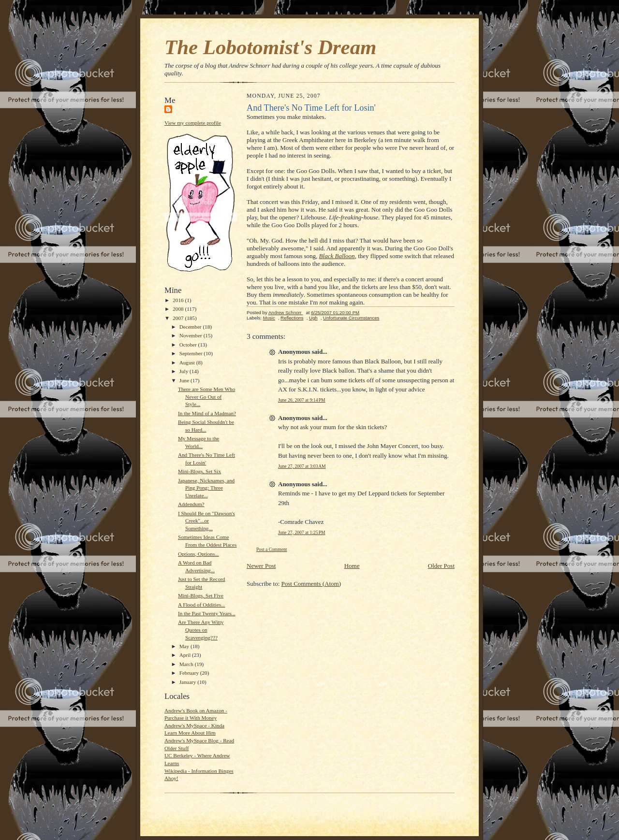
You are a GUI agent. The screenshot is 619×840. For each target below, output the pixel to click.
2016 (179, 300)
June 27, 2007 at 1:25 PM (302, 532)
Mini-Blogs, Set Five (201, 595)
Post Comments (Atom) (311, 584)
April (186, 655)
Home (352, 566)
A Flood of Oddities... (201, 605)
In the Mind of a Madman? (207, 413)
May (185, 646)
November (192, 335)
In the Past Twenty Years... (207, 613)
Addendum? (191, 504)
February (190, 673)
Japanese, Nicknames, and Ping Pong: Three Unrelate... (206, 488)
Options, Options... (199, 554)
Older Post (441, 566)
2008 (179, 309)
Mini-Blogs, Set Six (199, 471)
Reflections (292, 318)
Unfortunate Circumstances (351, 318)
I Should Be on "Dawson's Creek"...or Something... (206, 521)
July (184, 371)
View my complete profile (193, 123)
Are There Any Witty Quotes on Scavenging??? (201, 630)
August (188, 362)
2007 (179, 318)
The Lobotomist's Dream (270, 47)
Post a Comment (272, 549)
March (187, 664)
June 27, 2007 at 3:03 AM (302, 466)
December (191, 327)
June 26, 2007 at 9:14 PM (302, 400)
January (189, 682)
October (189, 345)
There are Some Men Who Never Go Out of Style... (206, 397)
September (192, 353)
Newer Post (261, 566)
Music (269, 318)
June (185, 380)
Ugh (313, 318)
